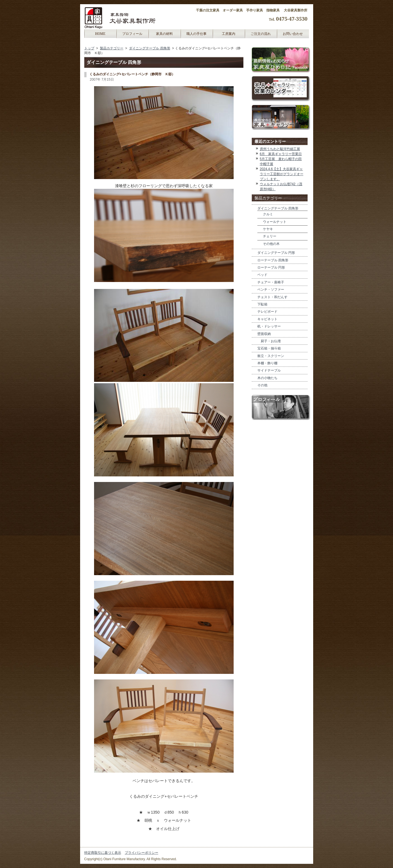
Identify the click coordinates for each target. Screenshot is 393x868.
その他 (262, 385)
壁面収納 (264, 334)
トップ (89, 48)
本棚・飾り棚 (267, 363)
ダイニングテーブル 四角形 (149, 48)
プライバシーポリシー (142, 853)
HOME (100, 34)
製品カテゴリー (112, 48)
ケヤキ (268, 229)
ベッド (262, 275)
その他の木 (271, 244)
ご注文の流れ (261, 34)
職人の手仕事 (196, 34)
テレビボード (267, 312)
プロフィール (132, 34)
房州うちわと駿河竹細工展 (280, 149)
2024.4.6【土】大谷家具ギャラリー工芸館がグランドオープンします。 (282, 174)
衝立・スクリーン (271, 356)
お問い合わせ (293, 34)
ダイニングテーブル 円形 (276, 253)
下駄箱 (262, 304)
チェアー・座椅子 (271, 282)
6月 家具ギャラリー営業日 (281, 154)
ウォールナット (275, 222)
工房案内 (229, 34)
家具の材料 (164, 34)
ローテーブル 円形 (271, 267)
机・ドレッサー (269, 326)
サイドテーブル (269, 370)
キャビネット (267, 319)
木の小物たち (267, 378)
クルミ (268, 214)
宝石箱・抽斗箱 (269, 348)
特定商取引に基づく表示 (103, 853)
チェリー (270, 236)
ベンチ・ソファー (271, 290)
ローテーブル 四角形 (273, 260)
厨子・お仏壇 (269, 341)
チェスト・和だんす (272, 297)
